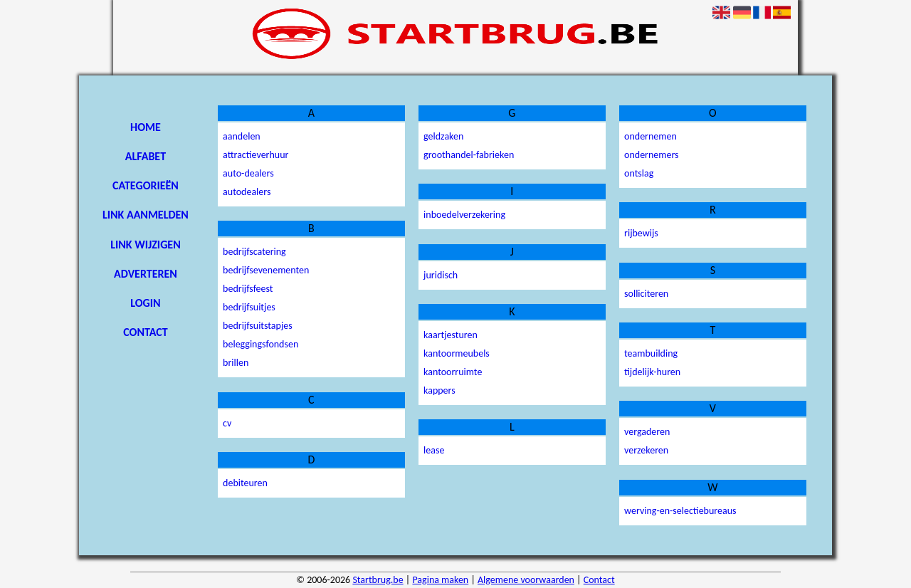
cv (227, 423)
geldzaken (443, 136)
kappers (439, 390)
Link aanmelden (146, 215)
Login (145, 303)
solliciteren (646, 294)
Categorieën (146, 185)
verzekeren (646, 450)
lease (434, 450)
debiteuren (245, 483)
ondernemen (651, 136)
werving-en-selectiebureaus (680, 511)
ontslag (639, 173)
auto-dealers (248, 173)
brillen (236, 363)
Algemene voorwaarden (526, 580)
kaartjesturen (451, 335)
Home (146, 127)
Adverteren (146, 274)
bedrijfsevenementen (266, 270)
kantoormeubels (457, 353)
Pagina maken (440, 580)
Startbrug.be (378, 580)
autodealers (247, 192)
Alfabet (146, 156)
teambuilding (651, 353)
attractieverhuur (256, 155)
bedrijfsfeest (248, 289)
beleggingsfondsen (260, 344)
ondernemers (652, 155)
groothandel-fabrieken (469, 155)
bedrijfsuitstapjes (258, 326)
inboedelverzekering (464, 215)
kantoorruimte (453, 372)
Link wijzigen (145, 245)
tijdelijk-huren (652, 372)
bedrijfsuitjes (249, 307)
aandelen (242, 136)
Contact (145, 332)
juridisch (441, 275)
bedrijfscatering (254, 252)
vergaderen (647, 432)
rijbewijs (641, 233)
